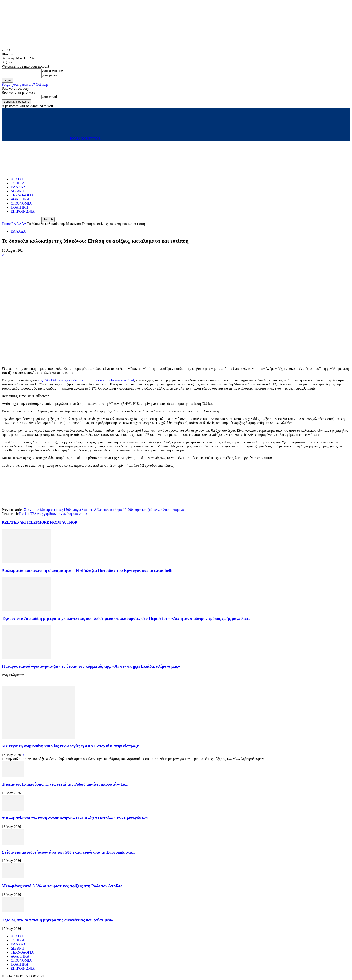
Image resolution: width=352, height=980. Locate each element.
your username (52, 71)
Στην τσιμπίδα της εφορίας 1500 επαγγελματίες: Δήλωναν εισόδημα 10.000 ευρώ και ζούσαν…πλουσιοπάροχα (104, 510)
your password (52, 75)
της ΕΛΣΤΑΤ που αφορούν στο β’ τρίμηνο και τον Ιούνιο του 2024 (86, 380)
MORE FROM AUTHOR (58, 522)
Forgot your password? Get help (25, 84)
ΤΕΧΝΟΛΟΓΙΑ (22, 195)
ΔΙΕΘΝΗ (18, 191)
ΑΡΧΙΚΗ (18, 179)
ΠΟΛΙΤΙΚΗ (19, 207)
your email (49, 97)
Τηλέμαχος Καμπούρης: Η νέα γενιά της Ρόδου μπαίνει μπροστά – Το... (65, 784)
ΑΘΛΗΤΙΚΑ (20, 199)
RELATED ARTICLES (20, 522)
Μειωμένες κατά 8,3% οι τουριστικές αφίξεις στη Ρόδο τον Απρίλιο (62, 886)
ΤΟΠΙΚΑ (18, 183)
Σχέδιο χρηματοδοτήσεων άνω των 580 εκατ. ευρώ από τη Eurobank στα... (69, 852)
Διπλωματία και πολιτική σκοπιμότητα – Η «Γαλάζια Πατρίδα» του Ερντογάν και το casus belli (87, 570)
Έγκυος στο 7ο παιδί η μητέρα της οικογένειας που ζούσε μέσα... (59, 920)
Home (6, 224)
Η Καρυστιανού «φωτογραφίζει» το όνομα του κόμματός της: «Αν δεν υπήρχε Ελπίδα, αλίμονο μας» (91, 666)
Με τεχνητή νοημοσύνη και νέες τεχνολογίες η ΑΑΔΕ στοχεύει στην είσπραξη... (72, 746)
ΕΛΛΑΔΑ (18, 187)
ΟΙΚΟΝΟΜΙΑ (21, 203)
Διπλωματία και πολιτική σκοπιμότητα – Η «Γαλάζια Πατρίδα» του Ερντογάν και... (76, 818)
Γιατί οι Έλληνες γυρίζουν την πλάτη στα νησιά (53, 514)
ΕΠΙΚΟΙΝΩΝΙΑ (23, 211)
